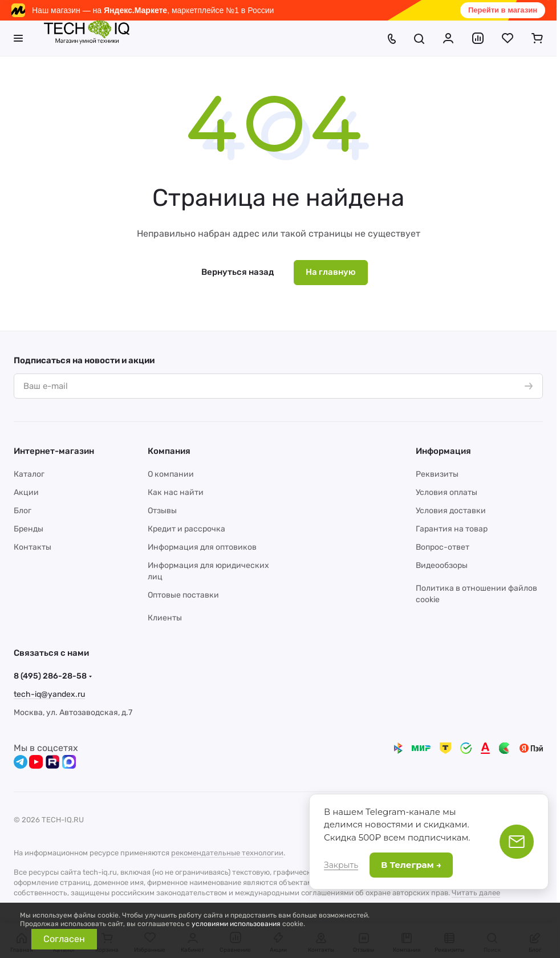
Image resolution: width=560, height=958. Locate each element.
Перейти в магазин (503, 10)
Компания (169, 451)
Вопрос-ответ (443, 547)
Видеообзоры (442, 565)
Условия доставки (451, 511)
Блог (23, 511)
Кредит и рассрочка (186, 529)
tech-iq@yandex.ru (49, 694)
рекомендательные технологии (227, 853)
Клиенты (165, 618)
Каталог (29, 474)
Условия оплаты (447, 492)
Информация (443, 451)
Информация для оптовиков (202, 547)
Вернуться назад (238, 272)
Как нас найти (176, 492)
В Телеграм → (411, 865)
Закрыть (341, 865)
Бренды (29, 529)
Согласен (64, 939)
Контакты (33, 547)
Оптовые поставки (183, 595)
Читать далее (476, 893)
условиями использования (236, 924)
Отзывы (162, 511)
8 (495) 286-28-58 (50, 676)
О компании (171, 474)
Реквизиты (437, 474)
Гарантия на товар (452, 529)
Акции (26, 492)
